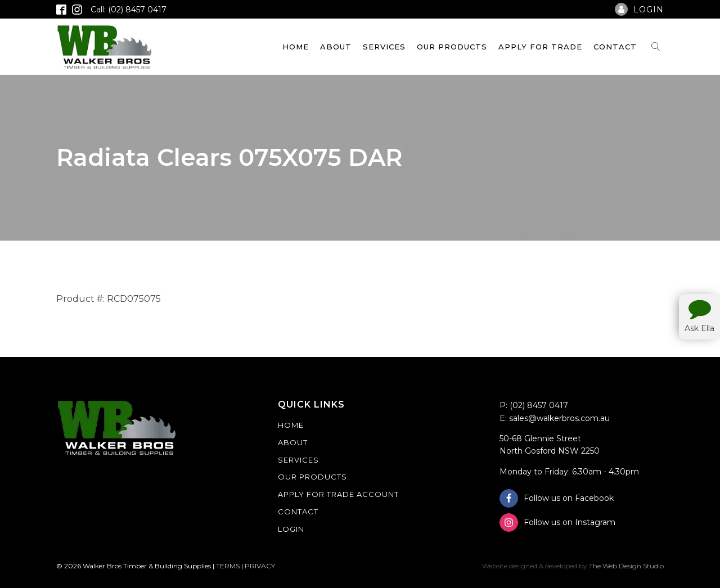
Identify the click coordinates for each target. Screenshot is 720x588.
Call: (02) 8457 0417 (129, 10)
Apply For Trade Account (338, 494)
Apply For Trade (540, 47)
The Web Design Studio (626, 566)
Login (291, 529)
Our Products (452, 47)
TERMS (228, 566)
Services (384, 47)
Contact (615, 47)
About (336, 47)
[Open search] (656, 47)
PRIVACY (260, 566)
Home (296, 47)
